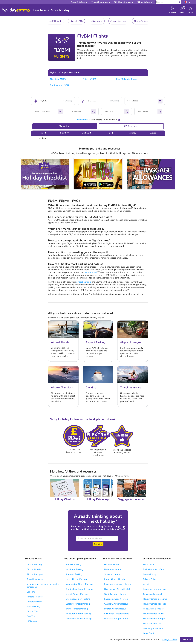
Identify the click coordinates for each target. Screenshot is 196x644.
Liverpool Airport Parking (78, 599)
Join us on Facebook (153, 594)
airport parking (84, 282)
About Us (148, 584)
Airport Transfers (35, 597)
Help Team (148, 565)
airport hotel (91, 272)
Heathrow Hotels (113, 569)
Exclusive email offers (154, 569)
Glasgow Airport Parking (78, 604)
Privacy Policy (150, 579)
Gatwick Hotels (112, 565)
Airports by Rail (34, 602)
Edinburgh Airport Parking (78, 614)
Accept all (187, 639)
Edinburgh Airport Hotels (117, 614)
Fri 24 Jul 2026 (145, 101)
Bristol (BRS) (89, 79)
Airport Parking (34, 565)
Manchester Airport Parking (79, 584)
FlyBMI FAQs (76, 21)
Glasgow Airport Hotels (116, 604)
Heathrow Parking (74, 569)
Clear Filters (82, 120)
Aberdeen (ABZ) (58, 79)
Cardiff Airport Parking (76, 594)
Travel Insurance (35, 579)
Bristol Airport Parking (77, 609)
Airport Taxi (32, 612)
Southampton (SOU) (60, 85)
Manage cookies (169, 639)
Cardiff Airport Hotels (115, 594)
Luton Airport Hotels (115, 579)
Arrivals (65, 126)
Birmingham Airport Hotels (118, 589)
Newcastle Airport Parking (78, 619)
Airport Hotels (34, 569)
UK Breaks (32, 621)
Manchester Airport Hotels (117, 584)
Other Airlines (141, 21)
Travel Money (33, 607)
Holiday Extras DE (152, 624)
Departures (131, 126)
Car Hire (31, 592)
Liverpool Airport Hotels (116, 599)
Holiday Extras (16, 10)
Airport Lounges (35, 574)
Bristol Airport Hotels (115, 609)
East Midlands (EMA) (126, 79)
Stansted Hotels (112, 574)
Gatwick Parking (73, 565)
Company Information (154, 628)
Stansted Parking (74, 574)
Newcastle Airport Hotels (117, 619)
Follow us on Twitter (153, 609)
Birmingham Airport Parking (79, 589)
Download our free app (154, 589)
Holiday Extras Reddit (154, 614)
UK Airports (97, 21)
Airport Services (118, 21)
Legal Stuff (148, 633)
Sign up (98, 544)
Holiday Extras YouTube (155, 604)
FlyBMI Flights (55, 21)
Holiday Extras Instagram (155, 599)
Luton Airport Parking (76, 579)
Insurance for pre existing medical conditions (43, 586)
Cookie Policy (150, 574)
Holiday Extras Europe (154, 619)
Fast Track (32, 616)
